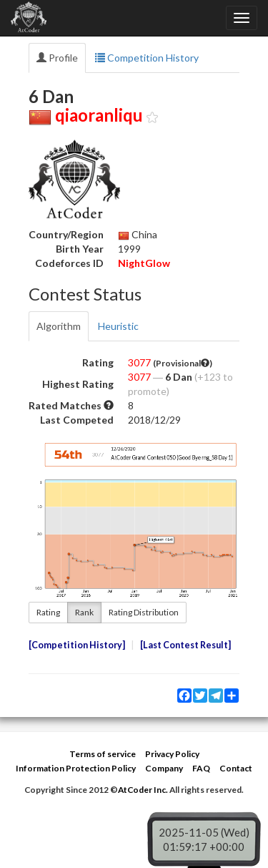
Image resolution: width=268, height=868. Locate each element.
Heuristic (118, 326)
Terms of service (103, 754)
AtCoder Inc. (143, 790)
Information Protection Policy (76, 768)
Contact (236, 768)
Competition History (147, 58)
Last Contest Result (185, 645)
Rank (84, 612)
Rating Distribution (144, 612)
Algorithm (59, 326)
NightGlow (144, 263)
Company (164, 768)
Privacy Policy (172, 754)
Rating (48, 612)
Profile (57, 58)
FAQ (201, 768)
